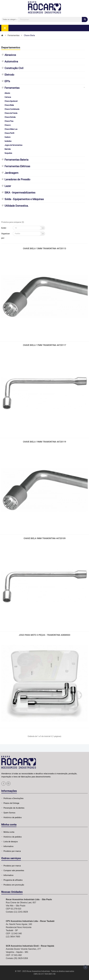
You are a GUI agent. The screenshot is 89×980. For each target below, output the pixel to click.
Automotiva (11, 62)
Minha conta (9, 832)
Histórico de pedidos (13, 817)
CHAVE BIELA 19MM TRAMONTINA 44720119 (44, 442)
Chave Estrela (10, 117)
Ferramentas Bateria (16, 160)
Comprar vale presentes (14, 870)
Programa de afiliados (13, 880)
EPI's (7, 81)
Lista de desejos (11, 842)
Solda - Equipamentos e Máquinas (24, 199)
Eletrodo (9, 75)
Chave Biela (29, 35)
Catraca (8, 97)
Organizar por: (6, 236)
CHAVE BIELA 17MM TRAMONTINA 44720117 (44, 345)
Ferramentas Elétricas (17, 166)
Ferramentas (14, 35)
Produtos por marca (12, 851)
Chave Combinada (12, 109)
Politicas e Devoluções (13, 798)
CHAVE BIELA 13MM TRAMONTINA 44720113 (44, 249)
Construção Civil (14, 68)
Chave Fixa (9, 121)
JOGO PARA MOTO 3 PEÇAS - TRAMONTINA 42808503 (44, 635)
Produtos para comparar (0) (13, 222)
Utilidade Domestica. (17, 206)
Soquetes (8, 153)
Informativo (8, 846)
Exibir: (4, 228)
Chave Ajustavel (11, 101)
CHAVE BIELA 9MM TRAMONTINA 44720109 (45, 539)
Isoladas (8, 141)
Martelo (8, 149)
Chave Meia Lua (11, 129)
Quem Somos (9, 813)
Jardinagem (11, 173)
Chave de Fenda (11, 113)
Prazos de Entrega (11, 803)
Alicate (7, 93)
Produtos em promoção (14, 885)
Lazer (8, 186)
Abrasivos (10, 55)
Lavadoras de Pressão (17, 180)
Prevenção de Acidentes (14, 808)
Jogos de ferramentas (13, 145)
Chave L (8, 125)
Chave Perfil (9, 133)
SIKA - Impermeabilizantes (20, 193)
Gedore (7, 137)
